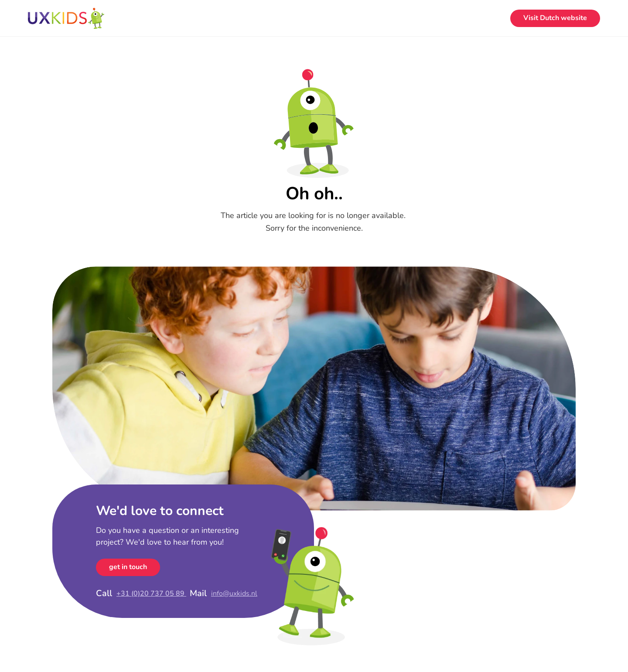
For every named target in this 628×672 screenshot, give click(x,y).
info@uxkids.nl (234, 594)
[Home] (66, 18)
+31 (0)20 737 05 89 (151, 594)
